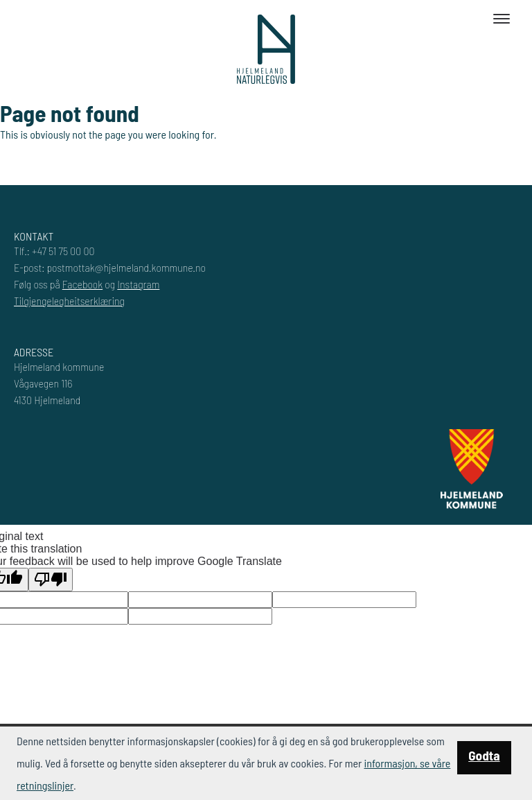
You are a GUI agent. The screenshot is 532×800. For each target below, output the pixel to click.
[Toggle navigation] (502, 19)
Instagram (138, 284)
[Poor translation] (51, 580)
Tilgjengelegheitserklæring (69, 301)
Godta (484, 755)
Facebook (82, 284)
